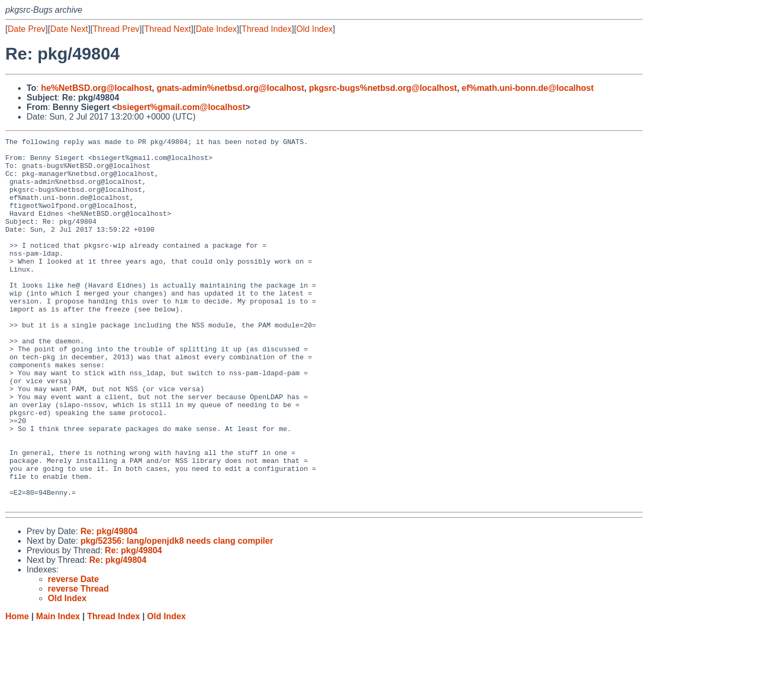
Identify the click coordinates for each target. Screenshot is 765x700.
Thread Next (167, 29)
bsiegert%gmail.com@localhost (181, 107)
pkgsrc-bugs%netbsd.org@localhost (383, 88)
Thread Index (267, 29)
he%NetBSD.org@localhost (96, 88)
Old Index (314, 29)
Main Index (58, 690)
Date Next (69, 29)
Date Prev (26, 29)
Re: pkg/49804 (109, 605)
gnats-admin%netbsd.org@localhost (231, 88)
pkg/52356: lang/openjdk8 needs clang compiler (177, 614)
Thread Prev (116, 29)
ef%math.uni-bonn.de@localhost (528, 88)
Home (17, 690)
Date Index (216, 29)
